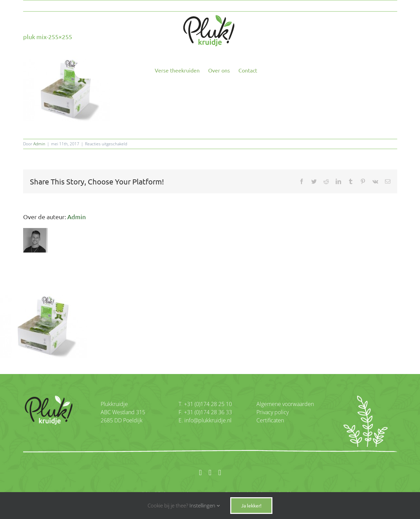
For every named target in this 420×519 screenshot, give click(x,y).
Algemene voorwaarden (285, 404)
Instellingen (205, 505)
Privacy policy (273, 412)
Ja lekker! (251, 505)
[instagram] (210, 473)
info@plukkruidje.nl (207, 420)
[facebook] (200, 473)
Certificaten (270, 420)
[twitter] (220, 473)
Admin (39, 144)
